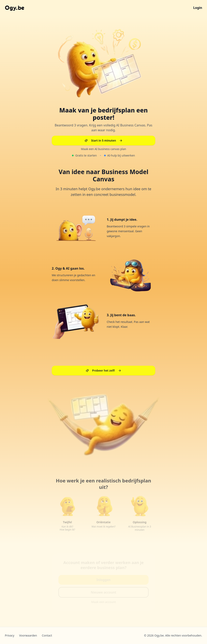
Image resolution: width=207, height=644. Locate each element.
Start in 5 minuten (103, 140)
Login (198, 8)
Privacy (10, 635)
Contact (47, 635)
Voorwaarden (28, 635)
